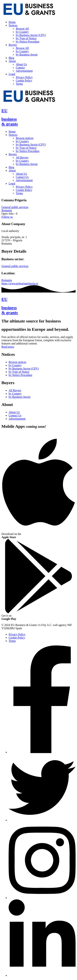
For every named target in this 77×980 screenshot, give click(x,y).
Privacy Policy (24, 77)
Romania (7, 210)
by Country (22, 32)
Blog (11, 58)
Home (12, 22)
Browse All (22, 29)
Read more (8, 347)
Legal (12, 74)
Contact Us (22, 177)
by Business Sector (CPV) (31, 35)
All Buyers (22, 158)
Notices (13, 25)
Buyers (13, 45)
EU (4, 111)
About (12, 61)
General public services (15, 207)
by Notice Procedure (28, 42)
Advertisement (24, 71)
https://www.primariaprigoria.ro (20, 283)
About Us (21, 64)
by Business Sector (27, 55)
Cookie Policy (24, 81)
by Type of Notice (26, 38)
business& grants (10, 121)
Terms (19, 84)
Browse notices (25, 138)
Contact (20, 68)
